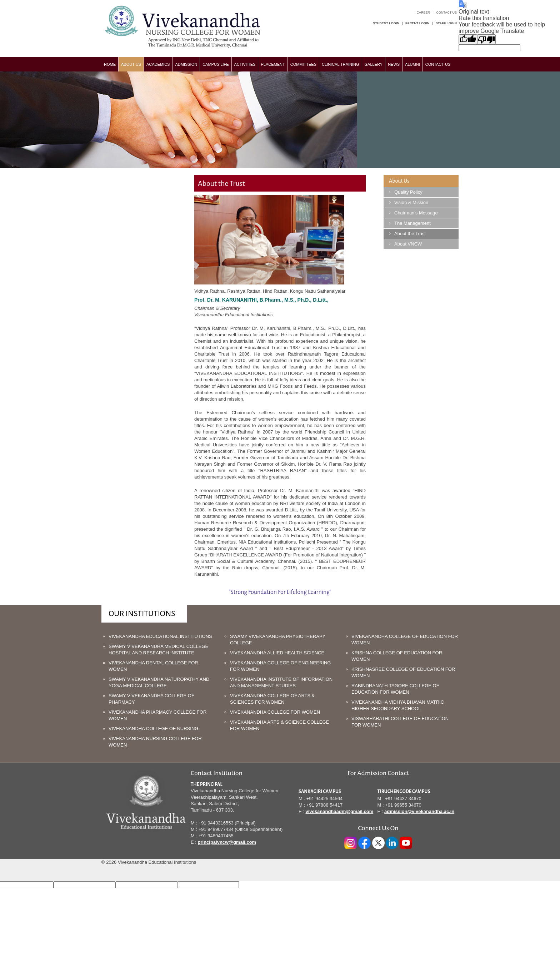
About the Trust (410, 234)
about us (131, 64)
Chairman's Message (416, 213)
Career (423, 13)
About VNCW (408, 244)
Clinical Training (341, 64)
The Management (412, 223)
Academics (158, 64)
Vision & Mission (411, 202)
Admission (186, 64)
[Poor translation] (486, 39)
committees (303, 64)
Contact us (438, 64)
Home (110, 64)
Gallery (374, 64)
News (394, 64)
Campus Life (216, 64)
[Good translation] (468, 39)
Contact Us (446, 13)
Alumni (412, 64)
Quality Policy (408, 192)
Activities (245, 64)
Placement (273, 64)
